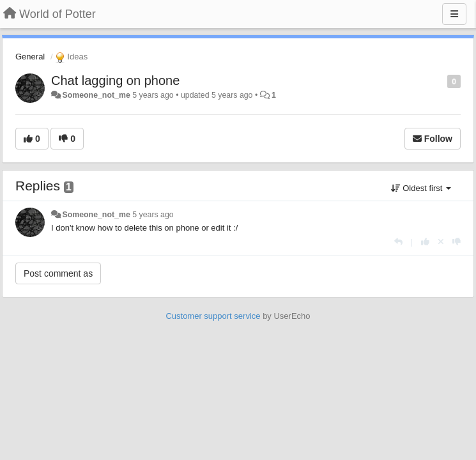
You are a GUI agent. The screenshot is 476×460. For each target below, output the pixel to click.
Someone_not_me (96, 95)
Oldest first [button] (421, 188)
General (30, 57)
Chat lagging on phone (115, 80)
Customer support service (213, 316)
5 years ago (153, 215)
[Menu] (454, 14)
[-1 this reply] (457, 242)
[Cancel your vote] (441, 242)
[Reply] (398, 242)
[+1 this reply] (425, 242)
